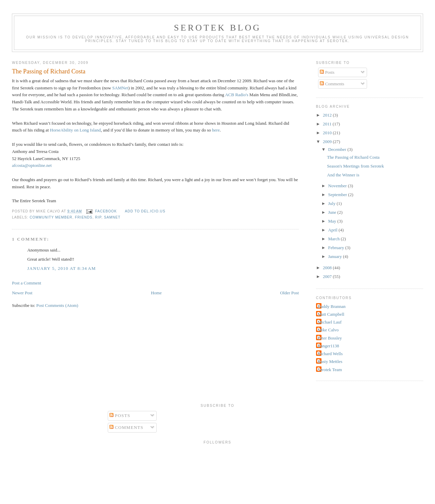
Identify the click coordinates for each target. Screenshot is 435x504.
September (338, 195)
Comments (332, 84)
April (334, 230)
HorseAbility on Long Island (75, 130)
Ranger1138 (328, 346)
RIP (98, 217)
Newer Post (22, 293)
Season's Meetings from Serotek (355, 166)
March (335, 239)
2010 (328, 133)
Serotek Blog (218, 28)
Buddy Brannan (332, 306)
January (336, 256)
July (333, 203)
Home (156, 293)
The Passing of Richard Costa (49, 71)
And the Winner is (343, 175)
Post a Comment (27, 283)
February (337, 248)
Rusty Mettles (330, 361)
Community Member (51, 217)
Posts (327, 72)
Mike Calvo (328, 330)
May (333, 221)
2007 (328, 276)
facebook (106, 211)
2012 (328, 115)
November (338, 186)
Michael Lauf (330, 322)
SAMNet (120, 88)
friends (84, 217)
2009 (328, 142)
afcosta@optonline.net (32, 165)
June (333, 212)
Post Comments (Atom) (57, 305)
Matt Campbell (331, 314)
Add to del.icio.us (145, 211)
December (338, 149)
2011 (328, 124)
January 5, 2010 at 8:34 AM (62, 268)
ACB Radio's (237, 95)
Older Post (289, 293)
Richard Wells (330, 354)
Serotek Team (330, 370)
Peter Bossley (330, 338)
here (216, 130)
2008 (328, 268)
